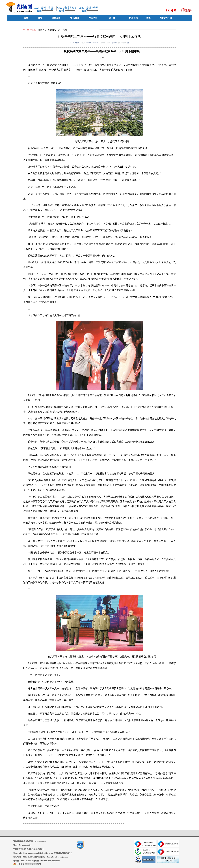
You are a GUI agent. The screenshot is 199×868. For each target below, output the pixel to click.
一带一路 (111, 18)
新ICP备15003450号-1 (23, 845)
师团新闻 (56, 18)
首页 (26, 18)
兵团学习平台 (166, 18)
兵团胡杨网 (51, 30)
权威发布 (93, 18)
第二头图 (62, 30)
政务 (40, 18)
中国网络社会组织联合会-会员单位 (29, 849)
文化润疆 (75, 18)
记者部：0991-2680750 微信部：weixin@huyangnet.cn (37, 861)
